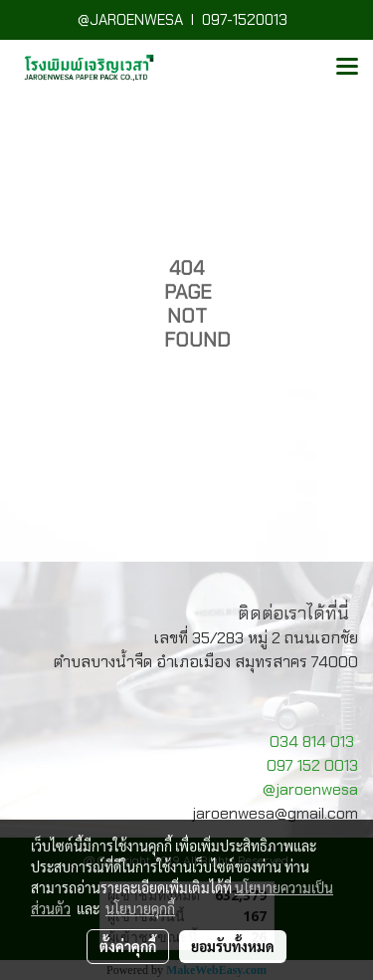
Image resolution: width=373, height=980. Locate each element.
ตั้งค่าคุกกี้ (128, 946)
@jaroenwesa (310, 789)
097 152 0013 (312, 765)
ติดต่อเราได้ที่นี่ (293, 613)
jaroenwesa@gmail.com (275, 813)
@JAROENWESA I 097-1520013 (186, 20)
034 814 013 (312, 741)
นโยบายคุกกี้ (140, 908)
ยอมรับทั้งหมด (233, 946)
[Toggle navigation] (347, 68)
